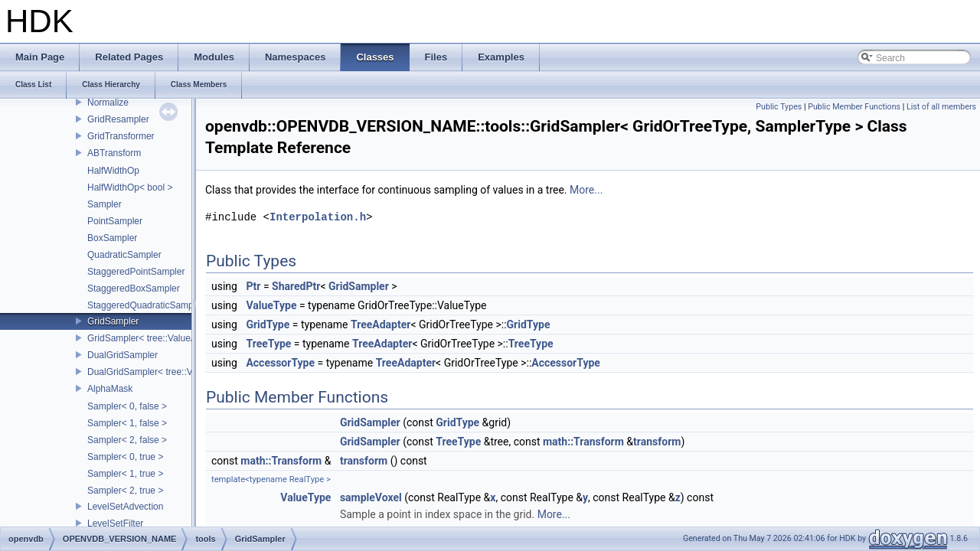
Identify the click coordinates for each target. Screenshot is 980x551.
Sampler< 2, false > (127, 440)
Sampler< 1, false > (127, 423)
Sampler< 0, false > (127, 406)
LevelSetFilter (115, 523)
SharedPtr (296, 286)
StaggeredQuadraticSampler (145, 305)
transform (657, 442)
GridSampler (113, 321)
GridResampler (118, 119)
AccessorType (280, 363)
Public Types (779, 107)
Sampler (105, 204)
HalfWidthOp (113, 171)
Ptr (253, 286)
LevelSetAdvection (125, 507)
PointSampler (115, 221)
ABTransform (114, 153)
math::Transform (583, 442)
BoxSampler (112, 238)
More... (586, 190)
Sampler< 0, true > (125, 457)
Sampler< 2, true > (125, 491)
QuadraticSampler (124, 255)
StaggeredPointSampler (136, 272)
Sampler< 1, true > (125, 474)
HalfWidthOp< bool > (130, 187)
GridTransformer (121, 136)
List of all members (941, 107)
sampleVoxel (371, 497)
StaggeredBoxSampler (134, 289)
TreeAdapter (381, 324)
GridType (268, 324)
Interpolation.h (318, 217)
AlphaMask (110, 389)
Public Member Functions (854, 107)
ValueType (271, 305)
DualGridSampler (122, 355)
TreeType (268, 344)
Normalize (108, 103)
